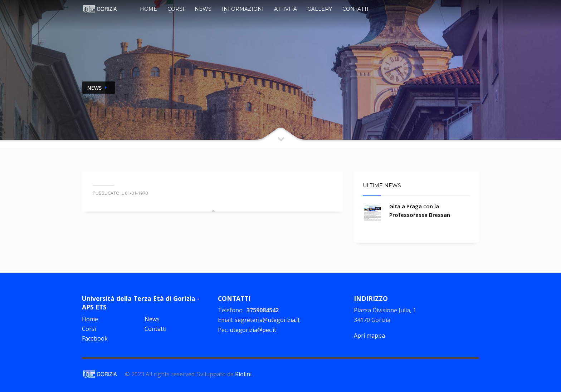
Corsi (176, 9)
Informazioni (243, 9)
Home (148, 9)
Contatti (355, 9)
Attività (286, 9)
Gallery (320, 9)
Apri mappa (369, 336)
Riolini (243, 374)
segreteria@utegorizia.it (267, 320)
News (203, 9)
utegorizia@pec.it (253, 330)
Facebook (95, 338)
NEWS (94, 88)
